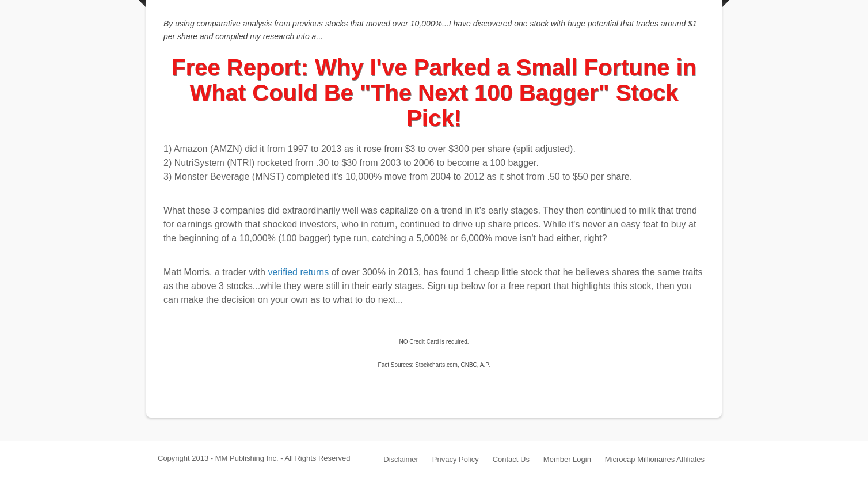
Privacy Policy (456, 459)
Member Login (567, 459)
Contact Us (511, 459)
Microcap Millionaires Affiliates (655, 459)
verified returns (298, 272)
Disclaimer (401, 459)
